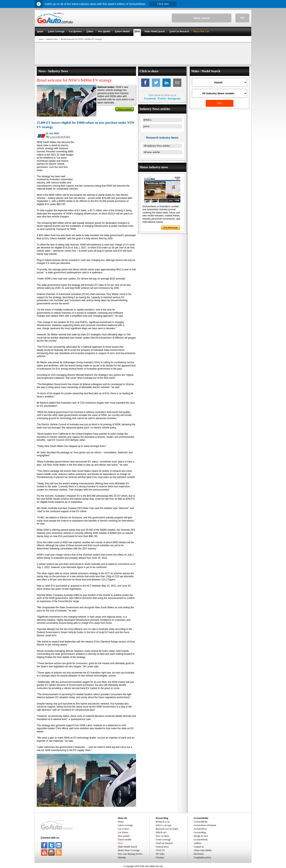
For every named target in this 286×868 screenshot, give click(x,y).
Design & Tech (201, 836)
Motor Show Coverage (129, 850)
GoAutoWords (201, 840)
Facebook (150, 98)
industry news (52, 39)
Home (121, 822)
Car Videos (123, 832)
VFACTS (160, 850)
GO (242, 18)
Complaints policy (202, 857)
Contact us (199, 847)
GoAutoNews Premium (205, 825)
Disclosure (199, 854)
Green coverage (163, 840)
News (120, 843)
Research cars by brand (167, 829)
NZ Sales (160, 854)
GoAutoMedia (200, 822)
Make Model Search (127, 847)
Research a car (163, 822)
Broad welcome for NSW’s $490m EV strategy (81, 39)
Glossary (160, 857)
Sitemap (122, 857)
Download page (171, 227)
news (41, 39)
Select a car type (164, 825)
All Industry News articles (157, 146)
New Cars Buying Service (130, 854)
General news (162, 847)
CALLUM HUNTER (60, 137)
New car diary (162, 836)
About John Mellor (203, 850)
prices (146, 126)
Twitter (162, 98)
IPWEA (147, 120)
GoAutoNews (200, 829)
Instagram (174, 98)
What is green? (125, 109)
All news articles (152, 152)
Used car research (164, 843)
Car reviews (124, 829)
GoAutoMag (200, 832)
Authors (198, 843)
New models (124, 836)
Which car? (161, 832)
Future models (125, 840)
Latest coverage (125, 825)
